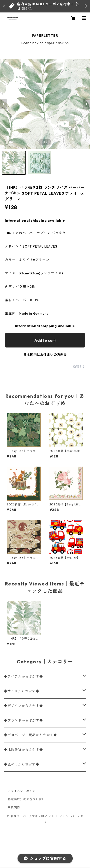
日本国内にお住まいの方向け (45, 355)
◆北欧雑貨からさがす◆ (23, 750)
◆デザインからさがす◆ (23, 706)
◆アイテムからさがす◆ (23, 677)
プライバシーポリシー (23, 791)
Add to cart (45, 340)
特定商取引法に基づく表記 (26, 799)
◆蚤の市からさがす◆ (22, 764)
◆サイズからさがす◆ (22, 691)
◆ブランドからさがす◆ (23, 720)
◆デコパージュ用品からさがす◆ (30, 735)
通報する (79, 367)
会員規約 (14, 807)
